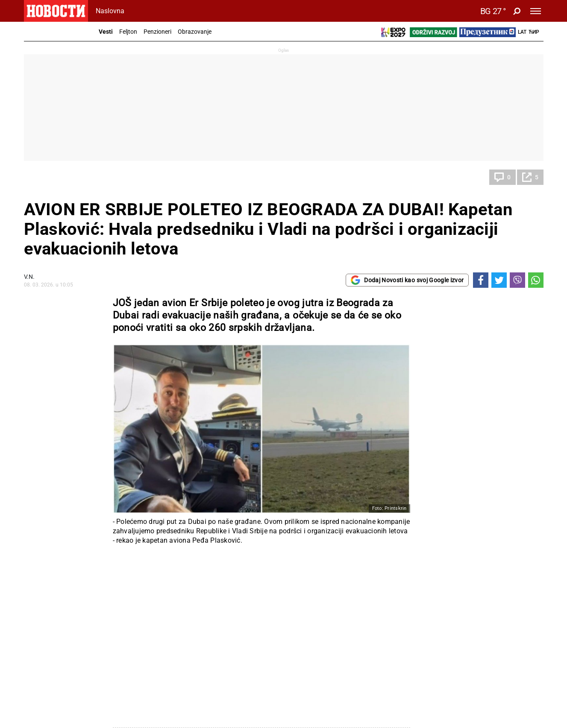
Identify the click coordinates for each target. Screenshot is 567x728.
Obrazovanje (195, 32)
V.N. (29, 277)
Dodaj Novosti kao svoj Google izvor (407, 280)
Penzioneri (157, 32)
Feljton (128, 32)
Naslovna (110, 11)
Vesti (106, 32)
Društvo (44, 177)
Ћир (534, 32)
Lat (522, 32)
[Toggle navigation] (536, 11)
